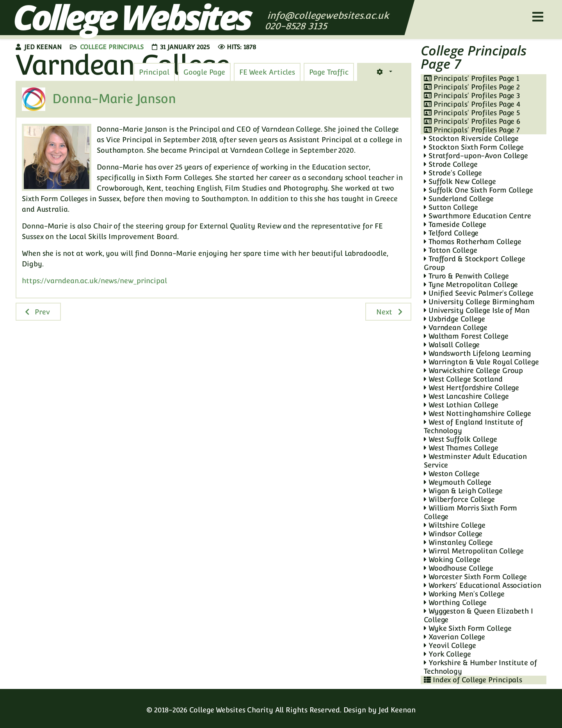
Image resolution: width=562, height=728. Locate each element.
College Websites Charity (231, 710)
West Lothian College (461, 405)
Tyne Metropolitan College (471, 285)
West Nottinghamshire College (478, 413)
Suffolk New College (460, 181)
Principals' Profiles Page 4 (472, 104)
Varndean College (456, 327)
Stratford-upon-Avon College (476, 156)
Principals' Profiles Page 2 (472, 87)
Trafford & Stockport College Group (475, 263)
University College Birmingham (479, 302)
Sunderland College (459, 199)
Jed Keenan (397, 710)
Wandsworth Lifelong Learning (478, 353)
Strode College (451, 164)
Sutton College (451, 207)
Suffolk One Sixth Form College (478, 190)
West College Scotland (463, 379)
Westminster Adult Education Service (475, 461)
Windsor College (453, 534)
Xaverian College (454, 637)
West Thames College (461, 448)
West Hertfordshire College (471, 388)
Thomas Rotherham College (472, 242)
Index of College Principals (473, 680)
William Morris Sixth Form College (470, 512)
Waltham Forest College (466, 336)
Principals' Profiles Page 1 (471, 78)
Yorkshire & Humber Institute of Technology (480, 667)
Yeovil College (450, 645)
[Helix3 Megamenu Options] (538, 17)
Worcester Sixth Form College (475, 577)
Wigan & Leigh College (463, 491)
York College (447, 654)
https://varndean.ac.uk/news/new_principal (94, 281)
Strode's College (453, 173)
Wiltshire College (455, 525)
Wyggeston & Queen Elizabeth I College (478, 615)
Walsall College (452, 345)
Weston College (452, 474)
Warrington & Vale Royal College (481, 362)
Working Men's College (464, 594)
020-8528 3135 (297, 26)
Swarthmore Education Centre (478, 216)
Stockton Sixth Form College (474, 147)
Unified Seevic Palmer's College (479, 293)
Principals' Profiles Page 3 (472, 95)
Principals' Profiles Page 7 (472, 130)
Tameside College (455, 224)
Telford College (451, 233)
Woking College (452, 559)
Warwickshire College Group (473, 370)
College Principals (112, 47)
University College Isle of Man (477, 310)
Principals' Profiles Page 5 (472, 113)
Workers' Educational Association (483, 585)
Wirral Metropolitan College (474, 551)
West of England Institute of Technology (473, 426)
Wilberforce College (459, 499)
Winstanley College (458, 542)
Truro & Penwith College (466, 276)
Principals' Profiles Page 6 (472, 121)
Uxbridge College (454, 319)
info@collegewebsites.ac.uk (328, 15)
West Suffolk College (461, 439)
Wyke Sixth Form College (468, 628)
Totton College (450, 250)
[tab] (329, 72)
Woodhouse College (459, 568)
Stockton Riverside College (471, 138)
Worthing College (455, 602)
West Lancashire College (466, 396)
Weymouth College (458, 482)
